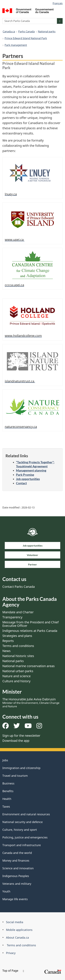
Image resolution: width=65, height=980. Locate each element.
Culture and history (16, 681)
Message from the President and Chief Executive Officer (31, 624)
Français (58, 3)
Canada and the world (17, 853)
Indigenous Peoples (16, 876)
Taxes (6, 806)
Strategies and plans (17, 636)
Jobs (5, 760)
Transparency (12, 617)
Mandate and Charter (18, 612)
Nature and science (16, 676)
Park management (16, 45)
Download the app (16, 741)
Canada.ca (9, 31)
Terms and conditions (18, 646)
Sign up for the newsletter (21, 736)
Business (8, 783)
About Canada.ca (17, 937)
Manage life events (15, 899)
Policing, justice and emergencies (25, 837)
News (6, 651)
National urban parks (18, 671)
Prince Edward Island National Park (26, 38)
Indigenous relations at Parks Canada (30, 631)
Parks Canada (26, 31)
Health (7, 799)
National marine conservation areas (29, 666)
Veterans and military (17, 884)
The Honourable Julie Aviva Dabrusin (31, 703)
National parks (47, 31)
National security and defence (23, 822)
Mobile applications (19, 930)
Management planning (31, 470)
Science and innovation (18, 868)
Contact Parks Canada (19, 587)
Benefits (8, 791)
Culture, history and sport (20, 830)
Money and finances (16, 860)
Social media (15, 922)
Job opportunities (28, 479)
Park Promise (25, 475)
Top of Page (13, 971)
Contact (21, 483)
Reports (8, 641)
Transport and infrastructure (22, 845)
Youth (6, 891)
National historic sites (18, 656)
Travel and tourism (15, 776)
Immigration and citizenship (21, 768)
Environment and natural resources (26, 814)
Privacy (11, 953)
